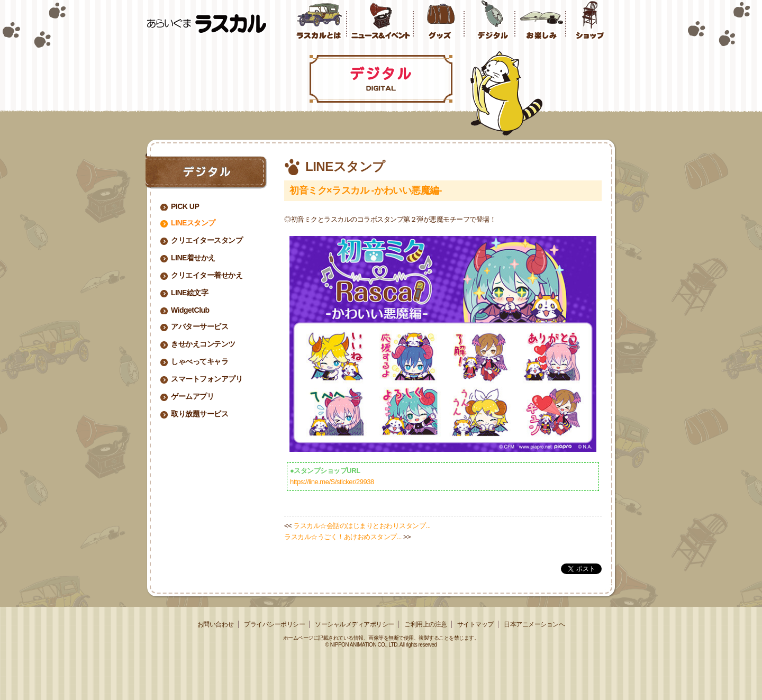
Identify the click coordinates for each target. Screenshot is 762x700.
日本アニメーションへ (534, 624)
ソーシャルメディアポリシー (355, 624)
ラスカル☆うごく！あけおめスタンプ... (343, 537)
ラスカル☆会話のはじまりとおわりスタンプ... (362, 526)
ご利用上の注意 (426, 624)
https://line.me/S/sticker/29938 (332, 482)
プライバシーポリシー (274, 624)
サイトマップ (475, 624)
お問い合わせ (216, 624)
